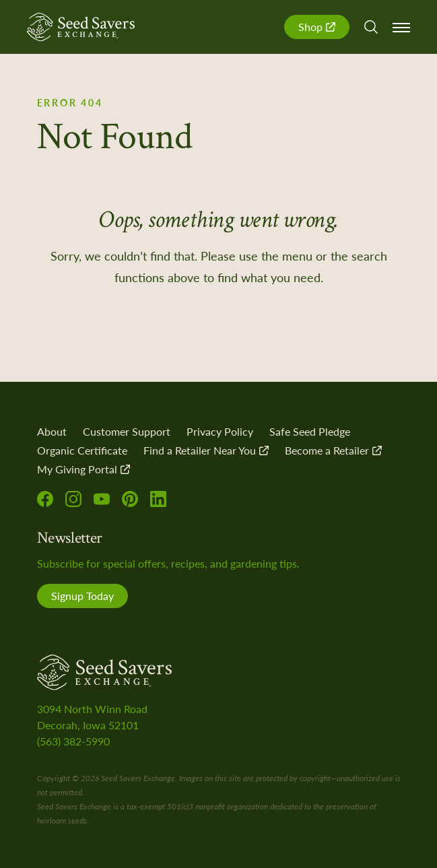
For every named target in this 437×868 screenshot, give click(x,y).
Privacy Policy (220, 431)
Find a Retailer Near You (206, 450)
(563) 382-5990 (73, 741)
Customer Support (127, 431)
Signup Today (82, 596)
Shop (317, 27)
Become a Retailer (333, 450)
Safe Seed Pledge (310, 431)
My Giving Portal (83, 469)
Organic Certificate (82, 450)
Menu (401, 28)
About (52, 431)
